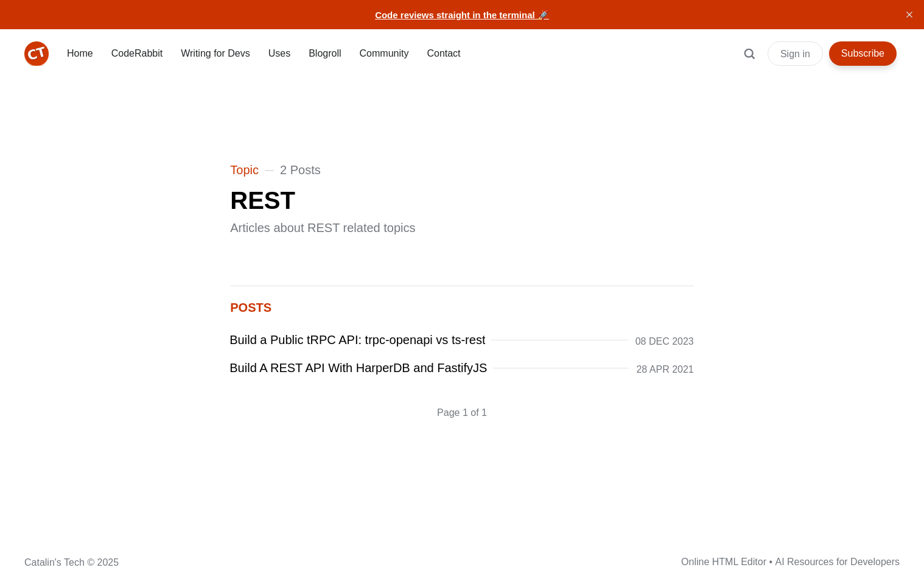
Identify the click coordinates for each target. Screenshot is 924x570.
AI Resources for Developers (837, 562)
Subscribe (863, 53)
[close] (909, 15)
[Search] (749, 60)
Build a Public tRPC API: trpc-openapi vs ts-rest (358, 340)
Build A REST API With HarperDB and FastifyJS (359, 368)
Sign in (795, 54)
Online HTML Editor (724, 562)
